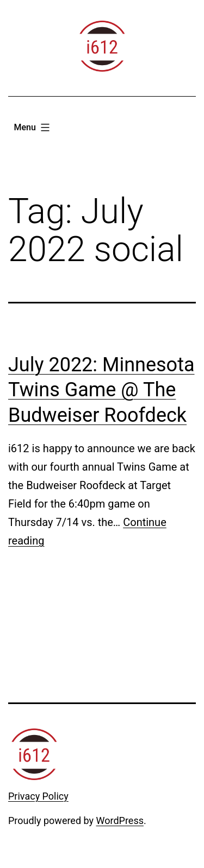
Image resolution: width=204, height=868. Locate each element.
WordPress (120, 821)
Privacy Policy (38, 796)
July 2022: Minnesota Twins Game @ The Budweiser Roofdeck (101, 390)
